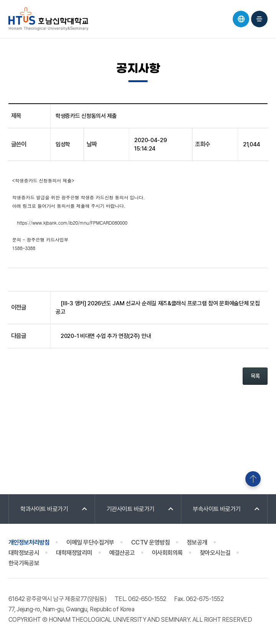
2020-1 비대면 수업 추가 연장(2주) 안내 (106, 336)
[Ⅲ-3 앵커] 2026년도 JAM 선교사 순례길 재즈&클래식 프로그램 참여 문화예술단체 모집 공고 (158, 308)
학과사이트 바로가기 (44, 509)
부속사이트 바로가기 (217, 509)
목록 (255, 376)
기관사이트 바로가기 (131, 509)
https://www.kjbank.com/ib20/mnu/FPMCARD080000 (72, 223)
